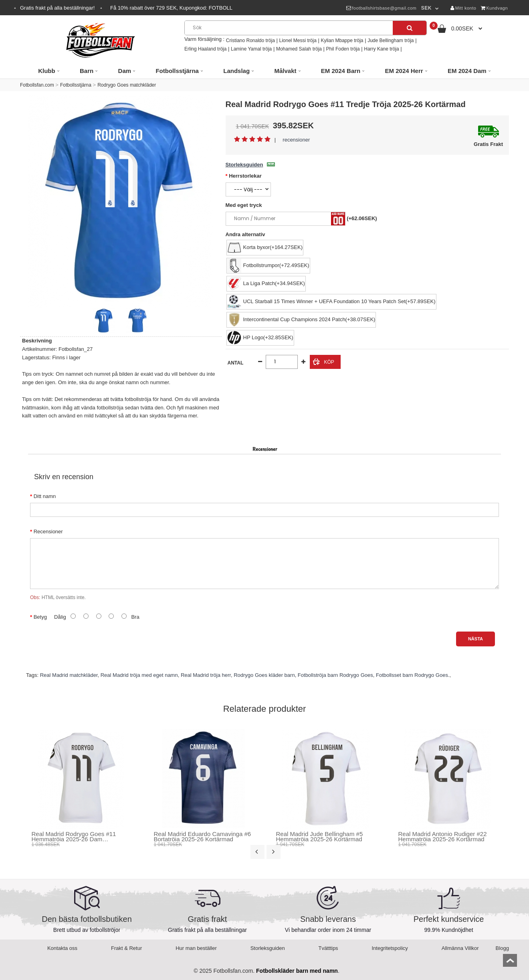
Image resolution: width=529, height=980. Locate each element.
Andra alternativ (245, 234)
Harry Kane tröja (381, 49)
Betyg (40, 617)
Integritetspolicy (390, 948)
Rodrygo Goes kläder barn (264, 675)
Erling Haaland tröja (205, 49)
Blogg (502, 948)
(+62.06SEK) (362, 218)
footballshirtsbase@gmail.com (381, 8)
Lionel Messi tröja (298, 40)
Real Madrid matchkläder (69, 675)
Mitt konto (463, 8)
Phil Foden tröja (343, 49)
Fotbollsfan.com (37, 85)
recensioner (296, 140)
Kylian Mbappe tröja (342, 40)
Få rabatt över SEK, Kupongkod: (171, 8)
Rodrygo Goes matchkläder (127, 85)
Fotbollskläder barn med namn (297, 971)
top (510, 963)
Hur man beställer (196, 948)
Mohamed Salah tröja (299, 49)
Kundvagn (494, 8)
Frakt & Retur (126, 948)
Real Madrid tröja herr (206, 675)
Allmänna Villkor (460, 948)
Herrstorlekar (245, 176)
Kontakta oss (62, 948)
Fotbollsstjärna (76, 85)
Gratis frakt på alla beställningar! (58, 8)
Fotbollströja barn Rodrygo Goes (335, 675)
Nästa (475, 639)
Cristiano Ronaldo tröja (250, 40)
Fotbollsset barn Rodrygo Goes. (413, 675)
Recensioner (48, 532)
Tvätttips (328, 948)
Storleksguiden (250, 165)
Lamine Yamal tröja (251, 49)
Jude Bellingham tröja (391, 40)
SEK (426, 8)
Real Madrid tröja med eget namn (139, 675)
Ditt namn (45, 496)
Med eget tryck (244, 205)
